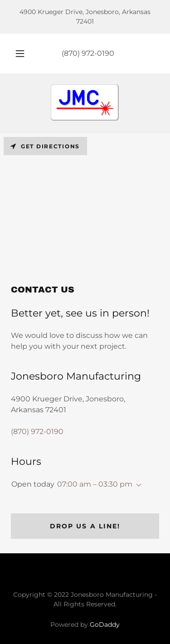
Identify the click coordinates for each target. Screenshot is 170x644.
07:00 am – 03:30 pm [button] (95, 484)
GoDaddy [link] (105, 624)
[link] (85, 103)
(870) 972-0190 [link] (88, 53)
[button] (20, 54)
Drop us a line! (85, 526)
